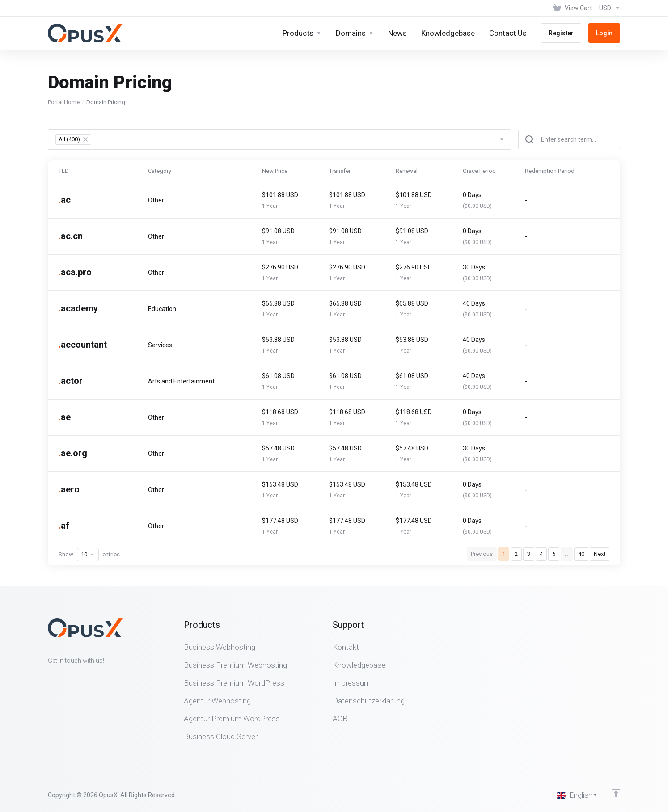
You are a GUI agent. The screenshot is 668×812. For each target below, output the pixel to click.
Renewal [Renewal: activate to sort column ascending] (407, 171)
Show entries (89, 555)
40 (581, 554)
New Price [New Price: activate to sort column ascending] (275, 171)
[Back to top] (616, 793)
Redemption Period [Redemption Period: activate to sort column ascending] (550, 171)
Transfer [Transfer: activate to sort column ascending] (340, 171)
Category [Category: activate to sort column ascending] (160, 171)
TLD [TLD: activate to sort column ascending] (64, 171)
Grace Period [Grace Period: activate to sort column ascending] (479, 171)
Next (600, 554)
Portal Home (64, 102)
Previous (482, 554)
